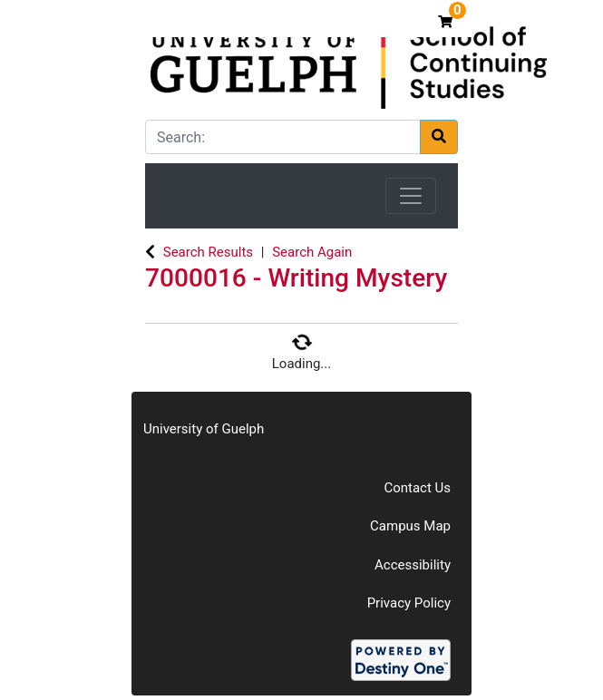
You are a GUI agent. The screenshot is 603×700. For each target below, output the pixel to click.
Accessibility (413, 565)
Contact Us (417, 488)
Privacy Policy (409, 603)
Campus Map (410, 526)
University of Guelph (204, 429)
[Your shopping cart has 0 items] (447, 22)
